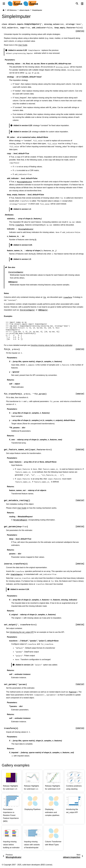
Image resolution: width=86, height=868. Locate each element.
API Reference (12, 10)
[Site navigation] (4, 4)
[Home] (3, 10)
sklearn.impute (24, 10)
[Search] (77, 4)
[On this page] (82, 4)
